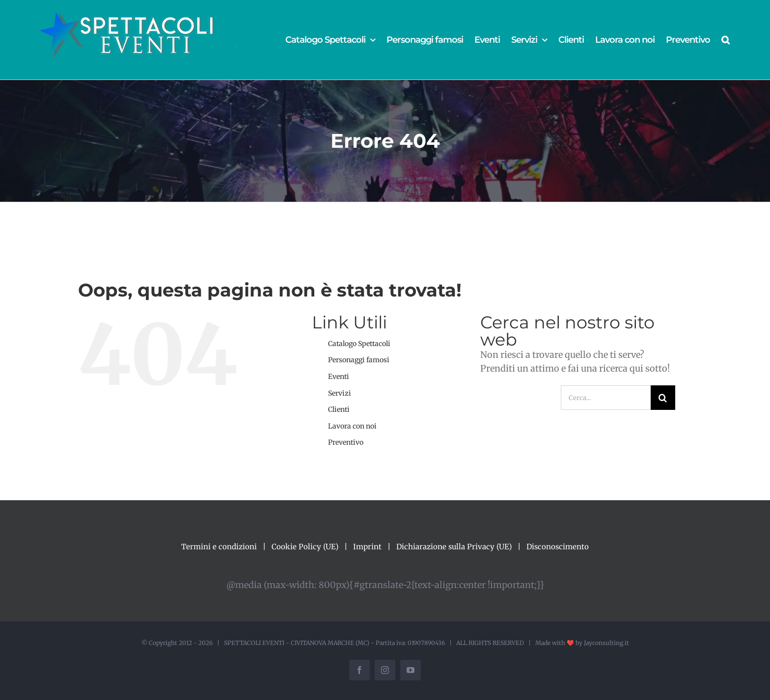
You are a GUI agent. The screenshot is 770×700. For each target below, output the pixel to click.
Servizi (340, 393)
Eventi (339, 377)
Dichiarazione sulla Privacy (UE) (454, 547)
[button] (725, 40)
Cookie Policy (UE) (305, 547)
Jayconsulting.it (606, 643)
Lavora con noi (352, 426)
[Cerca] (663, 398)
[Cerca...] (606, 398)
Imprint (367, 547)
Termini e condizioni (219, 547)
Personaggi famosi (359, 360)
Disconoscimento (558, 547)
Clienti (339, 409)
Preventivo (346, 442)
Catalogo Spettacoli (359, 344)
